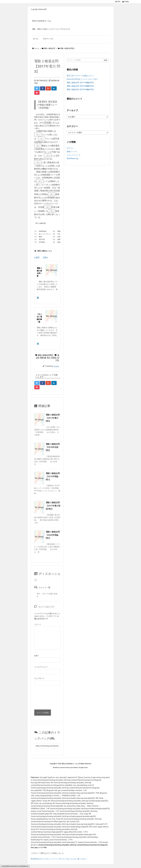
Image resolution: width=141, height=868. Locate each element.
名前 (37, 656)
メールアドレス (41, 667)
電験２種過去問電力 (46, 355)
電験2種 (43, 358)
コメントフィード (74, 155)
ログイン (70, 148)
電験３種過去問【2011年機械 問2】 (81, 83)
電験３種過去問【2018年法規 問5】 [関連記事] (53, 447)
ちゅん (56, 366)
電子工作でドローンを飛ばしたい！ (81, 76)
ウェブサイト (39, 678)
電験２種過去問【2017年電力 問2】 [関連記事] (53, 418)
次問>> (45, 257)
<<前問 (37, 257)
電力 (49, 358)
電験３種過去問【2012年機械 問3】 (81, 89)
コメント (38, 624)
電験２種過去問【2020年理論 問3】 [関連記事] (53, 535)
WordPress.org (72, 158)
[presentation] (44, 698)
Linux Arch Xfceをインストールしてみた (82, 79)
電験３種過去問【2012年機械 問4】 (81, 86)
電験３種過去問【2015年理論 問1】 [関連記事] (53, 477)
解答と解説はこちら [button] (43, 251)
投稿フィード (72, 152)
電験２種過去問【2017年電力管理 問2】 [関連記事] (53, 506)
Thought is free (83, 768)
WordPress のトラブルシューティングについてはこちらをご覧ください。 (60, 859)
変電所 (54, 358)
